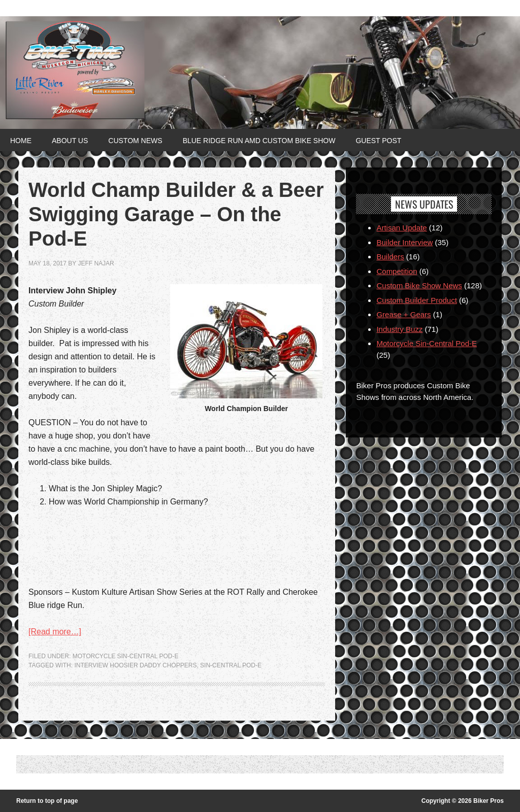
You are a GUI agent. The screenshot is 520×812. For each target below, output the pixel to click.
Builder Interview (404, 242)
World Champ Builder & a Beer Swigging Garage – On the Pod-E (176, 214)
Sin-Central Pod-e (231, 665)
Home (21, 141)
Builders (390, 257)
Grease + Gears (403, 314)
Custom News (135, 141)
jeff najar (96, 263)
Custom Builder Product (416, 300)
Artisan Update (401, 228)
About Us (70, 141)
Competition (397, 271)
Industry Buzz (399, 329)
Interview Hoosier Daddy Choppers (135, 665)
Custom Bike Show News (419, 285)
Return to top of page (47, 801)
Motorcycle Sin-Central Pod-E (126, 656)
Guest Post (378, 141)
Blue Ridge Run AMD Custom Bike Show (259, 141)
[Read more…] (55, 632)
